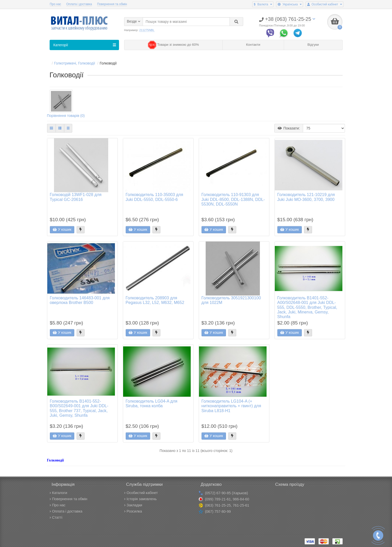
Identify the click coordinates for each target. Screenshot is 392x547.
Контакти (253, 45)
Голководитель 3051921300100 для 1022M (231, 300)
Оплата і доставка (79, 4)
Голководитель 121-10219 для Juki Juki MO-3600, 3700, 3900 (306, 197)
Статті (56, 517)
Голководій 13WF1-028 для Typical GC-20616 (76, 197)
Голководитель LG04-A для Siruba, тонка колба (152, 403)
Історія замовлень (140, 499)
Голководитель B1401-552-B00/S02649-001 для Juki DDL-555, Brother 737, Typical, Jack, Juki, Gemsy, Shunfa (79, 408)
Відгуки (313, 45)
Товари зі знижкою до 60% (173, 45)
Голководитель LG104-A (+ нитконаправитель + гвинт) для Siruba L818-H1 (231, 406)
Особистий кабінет (141, 493)
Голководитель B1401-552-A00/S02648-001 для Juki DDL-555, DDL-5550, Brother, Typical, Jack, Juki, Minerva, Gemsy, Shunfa (307, 307)
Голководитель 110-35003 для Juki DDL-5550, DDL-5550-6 (154, 197)
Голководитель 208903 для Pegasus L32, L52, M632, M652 (155, 300)
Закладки (133, 505)
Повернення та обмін (112, 4)
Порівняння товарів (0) (66, 116)
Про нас (56, 4)
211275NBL (147, 30)
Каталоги (58, 493)
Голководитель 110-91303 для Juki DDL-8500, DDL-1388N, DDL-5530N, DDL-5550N (233, 199)
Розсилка (133, 511)
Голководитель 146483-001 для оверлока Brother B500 (80, 300)
